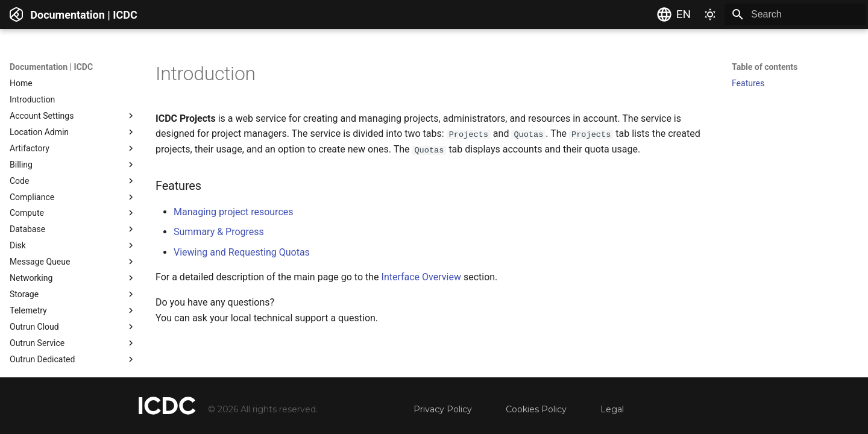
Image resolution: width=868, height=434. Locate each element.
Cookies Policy (536, 409)
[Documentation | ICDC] (16, 14)
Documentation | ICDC (51, 67)
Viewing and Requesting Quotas (242, 252)
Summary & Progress (219, 232)
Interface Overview (421, 277)
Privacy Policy (443, 409)
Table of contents (765, 67)
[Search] (795, 14)
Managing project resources (234, 211)
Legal (612, 409)
